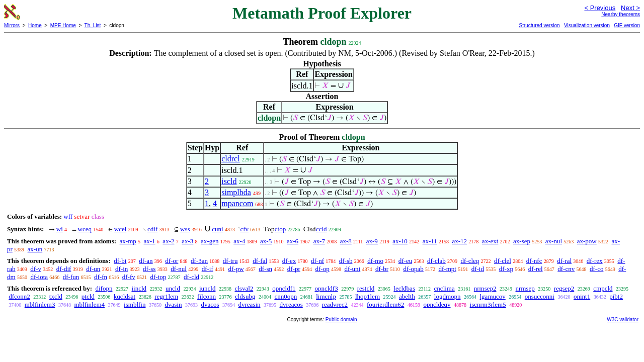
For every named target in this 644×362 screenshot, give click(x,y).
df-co (596, 269)
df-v (36, 269)
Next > (630, 8)
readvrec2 (335, 304)
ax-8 (346, 241)
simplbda (236, 192)
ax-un (35, 249)
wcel (120, 229)
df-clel (503, 261)
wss (185, 229)
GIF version (627, 25)
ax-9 (372, 241)
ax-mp (128, 241)
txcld (56, 296)
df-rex (595, 261)
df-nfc (534, 261)
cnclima (445, 288)
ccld (321, 229)
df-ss (149, 269)
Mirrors (12, 25)
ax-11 (430, 241)
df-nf (317, 261)
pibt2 (616, 296)
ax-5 (266, 241)
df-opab (413, 269)
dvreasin (250, 304)
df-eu (405, 261)
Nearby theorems (621, 14)
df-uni (352, 269)
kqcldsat (125, 296)
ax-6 (293, 241)
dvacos (210, 304)
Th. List (93, 25)
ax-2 (168, 241)
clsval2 (244, 288)
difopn (104, 288)
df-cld (191, 277)
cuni (217, 229)
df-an (146, 261)
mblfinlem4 (89, 304)
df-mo (375, 261)
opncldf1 (284, 288)
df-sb (346, 261)
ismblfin (135, 304)
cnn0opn (286, 296)
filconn (207, 296)
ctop (280, 229)
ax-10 (400, 241)
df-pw (236, 269)
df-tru (230, 261)
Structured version (539, 25)
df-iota (39, 277)
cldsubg (245, 296)
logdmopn (448, 296)
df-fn (101, 277)
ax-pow (587, 241)
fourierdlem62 (385, 304)
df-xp (506, 269)
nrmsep (525, 288)
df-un (93, 269)
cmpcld (603, 288)
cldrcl (230, 159)
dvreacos (291, 304)
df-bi (120, 261)
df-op (323, 269)
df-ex (289, 261)
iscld (229, 181)
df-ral (564, 261)
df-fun (71, 277)
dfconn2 (19, 296)
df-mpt (448, 269)
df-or (172, 261)
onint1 (582, 296)
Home (35, 25)
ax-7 (319, 241)
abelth (407, 296)
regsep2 (564, 288)
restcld (366, 288)
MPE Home (63, 25)
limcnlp (326, 296)
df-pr (294, 269)
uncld (173, 288)
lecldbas (404, 288)
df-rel (536, 269)
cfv (244, 229)
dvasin (173, 304)
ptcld (88, 296)
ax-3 (187, 241)
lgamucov (493, 296)
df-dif (64, 269)
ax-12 (460, 241)
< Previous (600, 8)
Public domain (341, 320)
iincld (139, 288)
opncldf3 (326, 288)
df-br (382, 269)
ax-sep (522, 241)
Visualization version (587, 25)
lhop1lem (368, 296)
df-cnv (566, 269)
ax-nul (554, 241)
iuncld (208, 288)
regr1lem (166, 296)
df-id (478, 269)
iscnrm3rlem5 (488, 304)
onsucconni (540, 296)
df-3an (199, 261)
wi (60, 229)
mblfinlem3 (40, 304)
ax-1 (150, 241)
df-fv (129, 277)
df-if (208, 269)
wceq (85, 229)
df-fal (260, 261)
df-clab (436, 261)
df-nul (179, 269)
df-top (158, 277)
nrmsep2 (485, 288)
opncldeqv (437, 304)
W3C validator (623, 320)
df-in (122, 269)
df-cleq (470, 261)
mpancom (237, 203)
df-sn (265, 269)
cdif (152, 229)
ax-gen (210, 241)
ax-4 (239, 241)
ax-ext (490, 241)
